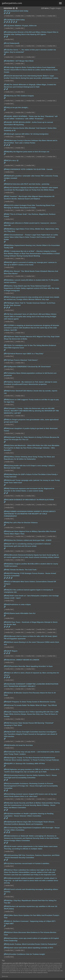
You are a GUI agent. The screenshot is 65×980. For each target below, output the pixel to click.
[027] (7, 752)
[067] (7, 408)
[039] (7, 651)
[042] (7, 622)
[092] (7, 196)
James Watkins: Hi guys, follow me (23, 26)
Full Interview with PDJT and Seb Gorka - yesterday (29, 184)
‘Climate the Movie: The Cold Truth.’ (23, 570)
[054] (7, 531)
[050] (7, 564)
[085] (7, 251)
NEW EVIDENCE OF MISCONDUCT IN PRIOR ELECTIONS (32, 500)
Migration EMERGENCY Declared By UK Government (30, 367)
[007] (7, 915)
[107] (7, 76)
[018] (7, 822)
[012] (7, 870)
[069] (7, 391)
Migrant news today (17, 20)
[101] (7, 128)
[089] (7, 223)
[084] (7, 262)
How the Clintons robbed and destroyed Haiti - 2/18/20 (30, 540)
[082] (7, 280)
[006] (7, 921)
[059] (7, 480)
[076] (7, 337)
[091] (7, 205)
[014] (7, 855)
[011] (7, 878)
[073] (7, 360)
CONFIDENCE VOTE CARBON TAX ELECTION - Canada (31, 169)
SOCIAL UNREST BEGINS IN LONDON (24, 660)
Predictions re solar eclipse (20, 604)
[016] (7, 836)
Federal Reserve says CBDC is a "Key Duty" (27, 354)
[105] (7, 96)
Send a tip (5, 976)
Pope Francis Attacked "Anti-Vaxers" (24, 360)
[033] (7, 702)
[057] (7, 500)
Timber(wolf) (14, 43)
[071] (7, 373)
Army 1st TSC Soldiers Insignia (22, 96)
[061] (7, 466)
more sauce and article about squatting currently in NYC (31, 948)
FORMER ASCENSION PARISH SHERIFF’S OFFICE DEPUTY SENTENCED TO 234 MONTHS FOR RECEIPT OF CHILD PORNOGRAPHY (30, 514)
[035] (7, 684)
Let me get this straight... (19, 107)
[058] (7, 488)
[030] (7, 723)
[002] (7, 948)
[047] (7, 582)
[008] (7, 906)
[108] (7, 67)
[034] (7, 693)
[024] (7, 769)
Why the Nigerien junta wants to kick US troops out (29, 152)
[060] (7, 474)
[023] (7, 775)
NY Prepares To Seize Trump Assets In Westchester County (32, 702)
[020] (7, 803)
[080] (7, 297)
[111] (7, 43)
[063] (7, 445)
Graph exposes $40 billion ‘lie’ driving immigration (29, 134)
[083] (7, 271)
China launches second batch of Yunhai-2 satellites (29, 863)
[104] (7, 107)
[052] (7, 544)
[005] (7, 932)
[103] (7, 116)
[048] (7, 573)
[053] (7, 540)
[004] (7, 938)
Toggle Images (55, 8)
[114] (7, 20)
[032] (7, 705)
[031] (7, 712)
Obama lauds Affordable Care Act (22, 613)
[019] (7, 814)
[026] (7, 758)
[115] (7, 11)
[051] (7, 555)
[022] (7, 783)
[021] (7, 794)
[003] (7, 944)
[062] (7, 457)
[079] (7, 303)
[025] (7, 764)
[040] (7, 642)
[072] (7, 367)
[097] (7, 160)
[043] (7, 613)
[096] (7, 169)
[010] (7, 889)
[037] (7, 666)
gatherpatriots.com (12, 3)
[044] (7, 604)
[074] (7, 354)
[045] (7, 596)
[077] (7, 325)
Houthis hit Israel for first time (21, 745)
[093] (7, 188)
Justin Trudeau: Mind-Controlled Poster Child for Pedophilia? (33, 944)
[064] (7, 437)
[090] (7, 214)
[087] (7, 235)
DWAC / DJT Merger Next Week (21, 61)
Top (3, 961)
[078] (7, 314)
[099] (7, 140)
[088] (7, 229)
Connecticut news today (19, 11)
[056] (7, 511)
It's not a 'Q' (14, 160)
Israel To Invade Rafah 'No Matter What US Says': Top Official (33, 705)
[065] (7, 428)
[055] (7, 523)
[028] (7, 745)
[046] (7, 590)
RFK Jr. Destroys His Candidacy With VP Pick (27, 764)
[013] (7, 863)
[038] (7, 660)
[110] (7, 50)
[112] (7, 32)
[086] (7, 245)
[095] (7, 176)
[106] (7, 85)
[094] (7, 184)
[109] (7, 61)
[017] (7, 828)
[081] (7, 286)
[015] (7, 846)
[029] (7, 732)
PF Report (13, 651)
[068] (7, 400)
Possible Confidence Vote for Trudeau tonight (27, 954)
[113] (7, 26)
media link (9, 16)
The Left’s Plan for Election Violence (24, 523)
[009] (7, 900)
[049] (7, 570)
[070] (7, 382)
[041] (7, 636)
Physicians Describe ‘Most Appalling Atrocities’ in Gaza (31, 666)
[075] (7, 345)
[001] (7, 954)
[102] (7, 122)
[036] (7, 673)
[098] (7, 152)
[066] (7, 420)
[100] (7, 134)
